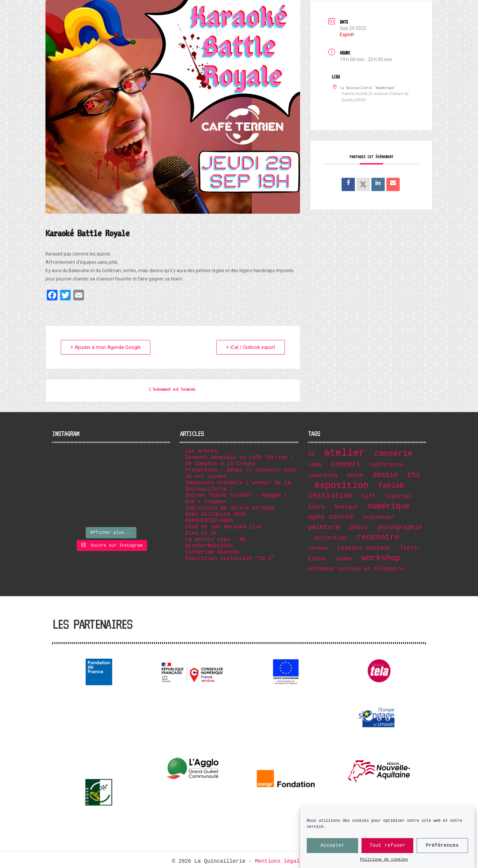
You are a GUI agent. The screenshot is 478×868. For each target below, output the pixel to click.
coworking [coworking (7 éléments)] (323, 475)
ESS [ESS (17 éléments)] (414, 475)
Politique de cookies (384, 860)
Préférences (442, 846)
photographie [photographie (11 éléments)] (400, 527)
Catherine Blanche (212, 552)
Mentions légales (280, 861)
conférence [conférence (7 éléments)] (387, 465)
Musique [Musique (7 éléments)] (346, 507)
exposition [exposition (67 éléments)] (342, 485)
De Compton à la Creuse (220, 464)
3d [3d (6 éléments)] (311, 454)
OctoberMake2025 (209, 546)
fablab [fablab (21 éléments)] (391, 486)
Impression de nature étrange (230, 508)
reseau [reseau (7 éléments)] (318, 548)
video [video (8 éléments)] (344, 559)
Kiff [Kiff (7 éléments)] (369, 496)
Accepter (333, 846)
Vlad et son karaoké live (223, 527)
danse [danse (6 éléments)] (355, 476)
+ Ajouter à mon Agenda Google (106, 347)
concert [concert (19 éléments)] (346, 464)
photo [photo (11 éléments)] (359, 527)
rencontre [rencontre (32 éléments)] (378, 537)
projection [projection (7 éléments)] (331, 538)
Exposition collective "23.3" (230, 559)
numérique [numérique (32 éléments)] (388, 506)
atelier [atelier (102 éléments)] (344, 453)
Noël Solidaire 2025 (215, 514)
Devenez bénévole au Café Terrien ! (239, 458)
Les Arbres (201, 451)
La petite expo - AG (215, 540)
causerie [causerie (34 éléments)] (394, 453)
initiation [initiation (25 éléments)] (330, 496)
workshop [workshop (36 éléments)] (381, 558)
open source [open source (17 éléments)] (331, 517)
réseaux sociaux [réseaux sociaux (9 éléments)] (364, 548)
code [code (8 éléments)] (315, 465)
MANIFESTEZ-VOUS (209, 521)
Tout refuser (387, 846)
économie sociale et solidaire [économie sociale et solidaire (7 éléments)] (356, 569)
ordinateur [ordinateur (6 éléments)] (379, 517)
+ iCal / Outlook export (251, 347)
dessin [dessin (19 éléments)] (385, 475)
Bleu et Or (201, 533)
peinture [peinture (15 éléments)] (324, 527)
